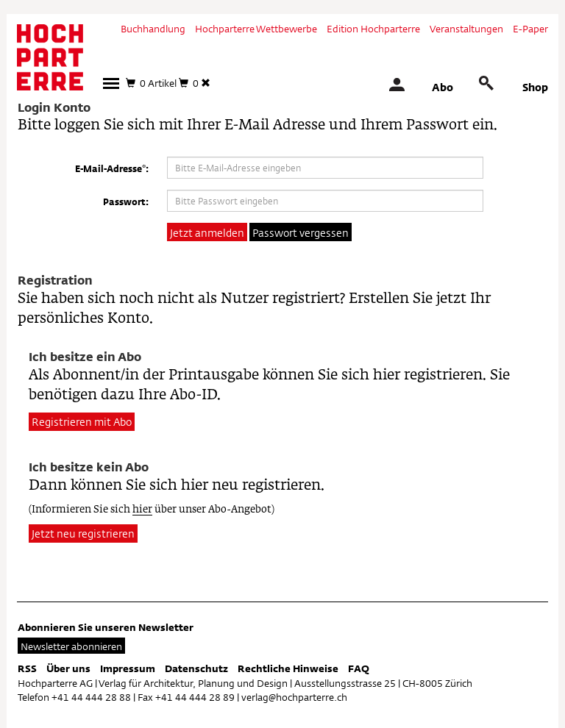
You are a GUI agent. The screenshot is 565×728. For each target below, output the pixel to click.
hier (142, 510)
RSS (27, 668)
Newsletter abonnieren (71, 646)
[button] (111, 83)
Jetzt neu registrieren (83, 533)
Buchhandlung (153, 29)
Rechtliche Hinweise (288, 668)
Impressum (128, 668)
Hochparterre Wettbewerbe (256, 29)
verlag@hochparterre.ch (294, 697)
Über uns (68, 668)
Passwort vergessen (301, 233)
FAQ (359, 668)
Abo (443, 87)
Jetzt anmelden (207, 233)
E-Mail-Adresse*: (112, 168)
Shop (535, 87)
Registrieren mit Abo (82, 422)
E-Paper (530, 29)
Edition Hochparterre (373, 29)
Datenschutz (196, 668)
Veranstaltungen (466, 29)
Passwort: (126, 201)
